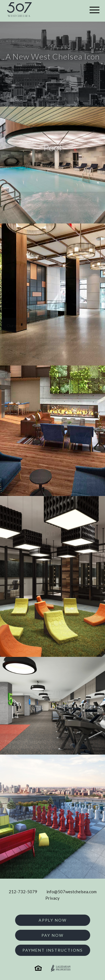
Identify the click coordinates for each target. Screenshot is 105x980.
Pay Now (53, 935)
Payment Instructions (53, 950)
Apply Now (53, 920)
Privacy (53, 898)
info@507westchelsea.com (72, 892)
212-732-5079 (23, 892)
